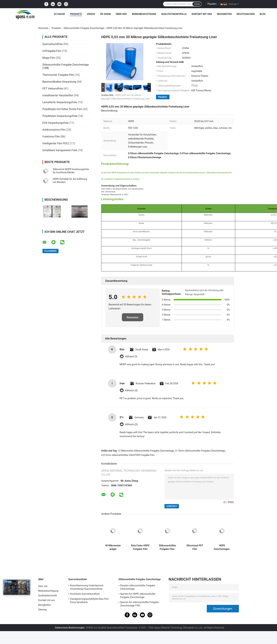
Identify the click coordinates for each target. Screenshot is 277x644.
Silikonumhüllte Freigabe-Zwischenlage (84, 28)
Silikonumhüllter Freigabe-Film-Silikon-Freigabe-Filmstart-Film (168, 547)
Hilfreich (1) (131, 357)
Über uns (121, 14)
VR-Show (105, 14)
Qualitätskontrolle (174, 14)
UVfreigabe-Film (52, 51)
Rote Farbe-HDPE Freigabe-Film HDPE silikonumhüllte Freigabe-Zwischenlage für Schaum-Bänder (140, 547)
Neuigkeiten (224, 14)
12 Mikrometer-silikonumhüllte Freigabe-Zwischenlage (146, 451)
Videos (91, 14)
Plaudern (212, 4)
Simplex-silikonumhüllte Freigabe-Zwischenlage (138, 587)
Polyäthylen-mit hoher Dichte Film (62, 109)
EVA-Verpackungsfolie (56, 123)
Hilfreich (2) (131, 391)
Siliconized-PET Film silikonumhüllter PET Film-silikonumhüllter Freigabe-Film (195, 547)
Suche (197, 4)
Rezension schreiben (132, 319)
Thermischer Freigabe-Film (58, 75)
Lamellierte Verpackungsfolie (60, 102)
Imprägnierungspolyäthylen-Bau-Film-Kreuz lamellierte (90, 601)
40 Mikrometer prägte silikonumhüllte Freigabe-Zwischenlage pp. (113, 547)
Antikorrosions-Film (54, 130)
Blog (263, 14)
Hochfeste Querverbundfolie (85, 594)
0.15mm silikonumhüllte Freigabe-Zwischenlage (200, 451)
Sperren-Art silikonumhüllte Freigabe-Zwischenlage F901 (140, 604)
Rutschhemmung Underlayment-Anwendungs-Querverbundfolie (87, 587)
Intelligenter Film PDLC (56, 143)
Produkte (76, 14)
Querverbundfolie (53, 44)
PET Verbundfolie (53, 89)
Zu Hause (59, 14)
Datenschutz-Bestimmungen (70, 628)
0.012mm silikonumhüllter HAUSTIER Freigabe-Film (128, 455)
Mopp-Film (49, 58)
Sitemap (43, 610)
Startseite (43, 28)
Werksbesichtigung (144, 14)
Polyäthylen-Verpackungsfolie (60, 116)
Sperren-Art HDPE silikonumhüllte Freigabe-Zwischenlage (138, 596)
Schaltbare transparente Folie (60, 150)
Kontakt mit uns (202, 14)
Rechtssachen (246, 14)
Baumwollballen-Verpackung (59, 82)
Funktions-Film (51, 137)
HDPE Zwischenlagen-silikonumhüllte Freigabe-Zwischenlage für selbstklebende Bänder (222, 547)
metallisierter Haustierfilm (58, 95)
